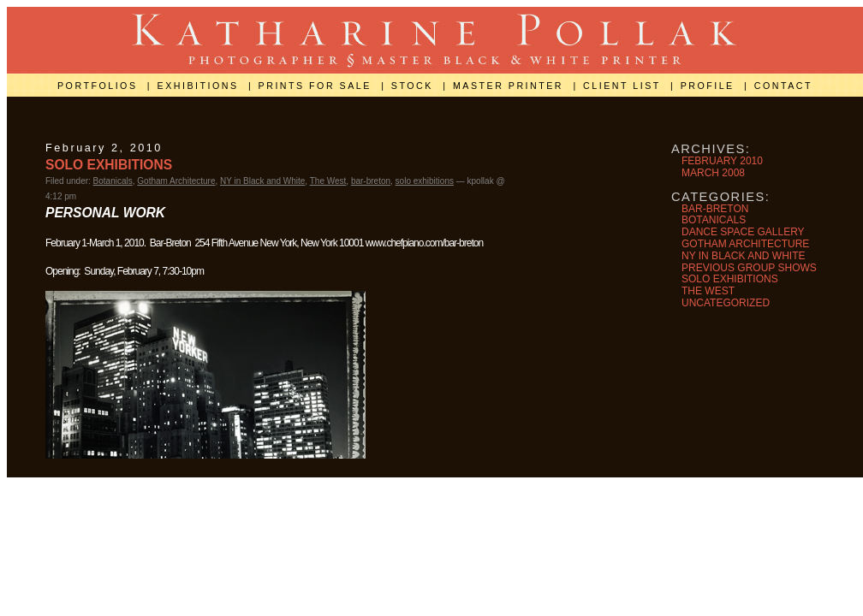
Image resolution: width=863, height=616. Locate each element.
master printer (511, 86)
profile (710, 86)
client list (624, 86)
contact (783, 86)
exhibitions (200, 86)
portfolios (100, 86)
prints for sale (318, 86)
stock (414, 86)
